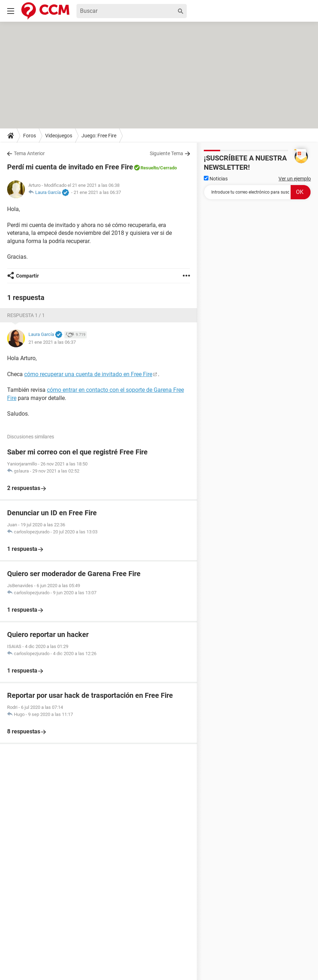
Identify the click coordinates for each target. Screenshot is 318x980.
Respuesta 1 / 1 (26, 315)
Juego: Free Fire (99, 136)
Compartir (27, 276)
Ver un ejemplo (295, 179)
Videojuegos (59, 136)
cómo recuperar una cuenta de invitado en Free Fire (88, 374)
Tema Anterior (29, 153)
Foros (30, 136)
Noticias (216, 179)
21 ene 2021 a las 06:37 (97, 192)
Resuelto (149, 168)
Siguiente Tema (166, 153)
